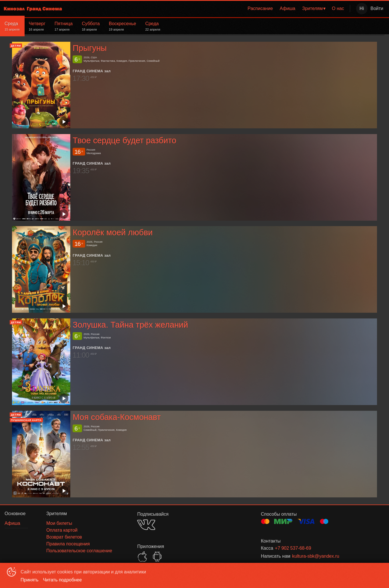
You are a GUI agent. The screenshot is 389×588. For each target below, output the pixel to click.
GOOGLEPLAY (157, 557)
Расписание (260, 8)
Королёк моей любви (113, 232)
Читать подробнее (63, 580)
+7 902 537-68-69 (293, 548)
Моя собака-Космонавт (117, 417)
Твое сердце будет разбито (124, 140)
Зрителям (312, 8)
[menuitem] (260, 9)
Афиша (288, 8)
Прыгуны (90, 48)
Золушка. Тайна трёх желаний (130, 325)
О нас (338, 8)
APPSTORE (142, 557)
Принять (30, 580)
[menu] (208, 9)
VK (146, 525)
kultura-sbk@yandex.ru (316, 556)
